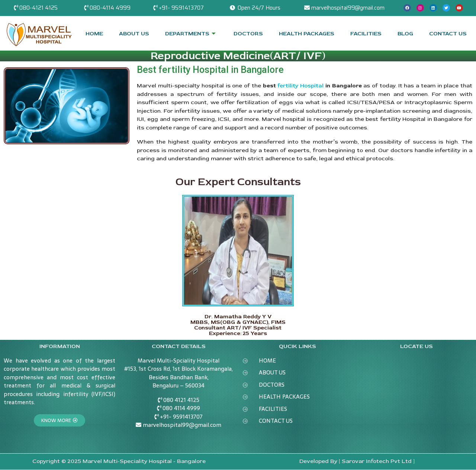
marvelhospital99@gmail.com (348, 8)
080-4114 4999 (110, 8)
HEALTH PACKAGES (307, 33)
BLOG (405, 33)
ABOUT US (134, 33)
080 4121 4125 (181, 400)
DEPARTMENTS (191, 33)
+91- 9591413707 (181, 8)
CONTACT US (448, 33)
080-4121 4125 (38, 8)
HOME (94, 33)
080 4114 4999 (181, 408)
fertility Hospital (300, 86)
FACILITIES (366, 33)
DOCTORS (248, 33)
